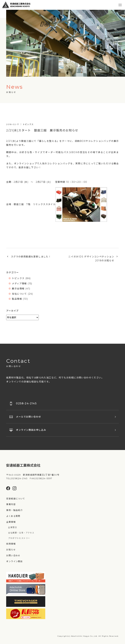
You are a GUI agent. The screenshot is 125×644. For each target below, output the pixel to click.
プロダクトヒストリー (19, 538)
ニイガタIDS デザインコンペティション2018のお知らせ (91, 259)
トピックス (18, 278)
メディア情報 (19, 284)
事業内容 (11, 504)
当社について (19, 294)
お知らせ (11, 550)
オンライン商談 (14, 561)
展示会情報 (18, 289)
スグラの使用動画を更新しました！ (31, 257)
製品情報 (17, 299)
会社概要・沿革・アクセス (21, 533)
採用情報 (11, 544)
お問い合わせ (13, 555)
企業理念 (13, 527)
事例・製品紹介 (14, 510)
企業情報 (11, 522)
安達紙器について (16, 499)
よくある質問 (13, 516)
